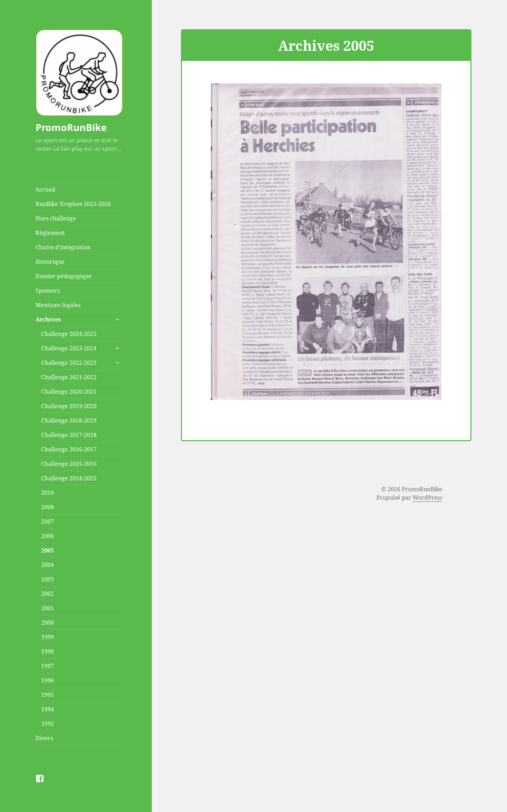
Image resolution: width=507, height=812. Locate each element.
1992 (48, 724)
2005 (48, 550)
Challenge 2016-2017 (69, 449)
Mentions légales (58, 305)
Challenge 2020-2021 (69, 392)
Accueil (45, 189)
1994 (48, 709)
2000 (48, 623)
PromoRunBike (71, 127)
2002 (48, 594)
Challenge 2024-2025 (69, 334)
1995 (48, 695)
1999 (48, 637)
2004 (48, 565)
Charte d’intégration (63, 247)
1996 (48, 680)
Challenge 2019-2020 (69, 406)
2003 (48, 579)
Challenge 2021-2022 (69, 377)
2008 (48, 507)
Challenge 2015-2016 (69, 464)
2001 (48, 608)
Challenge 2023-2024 (69, 348)
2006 (48, 536)
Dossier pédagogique (64, 276)
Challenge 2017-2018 (69, 435)
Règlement (50, 233)
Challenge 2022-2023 (69, 363)
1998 (48, 651)
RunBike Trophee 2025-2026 (73, 204)
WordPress (427, 498)
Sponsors (48, 291)
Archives (48, 319)
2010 (48, 493)
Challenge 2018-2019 (69, 420)
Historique (50, 262)
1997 (48, 666)
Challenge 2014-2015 (69, 478)
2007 (48, 521)
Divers (44, 738)
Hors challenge (56, 218)
